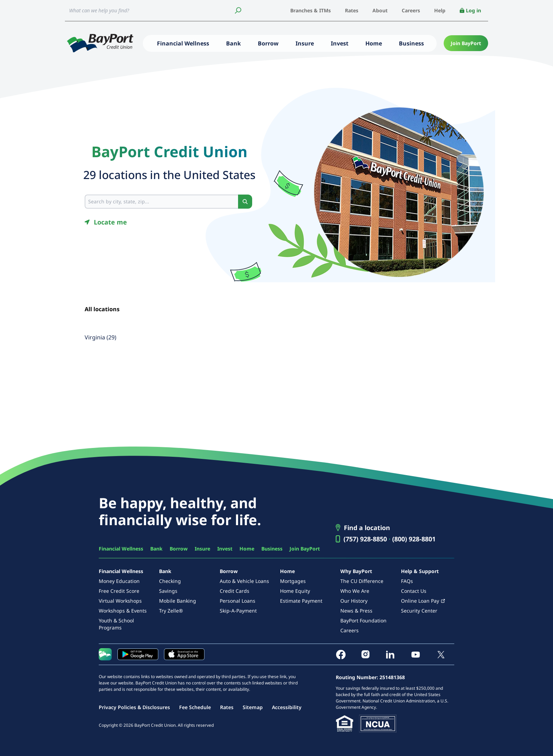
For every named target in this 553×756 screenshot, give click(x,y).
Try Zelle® (171, 611)
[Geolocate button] (106, 222)
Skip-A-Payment (238, 611)
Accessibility (287, 707)
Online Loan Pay (420, 601)
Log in (470, 10)
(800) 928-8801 (414, 539)
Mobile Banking (178, 601)
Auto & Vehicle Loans (244, 581)
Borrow (268, 43)
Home (374, 43)
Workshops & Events (123, 611)
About (380, 10)
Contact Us (414, 591)
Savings (168, 591)
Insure (305, 43)
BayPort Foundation (363, 620)
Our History (354, 601)
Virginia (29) (101, 337)
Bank (233, 43)
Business (411, 43)
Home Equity (295, 591)
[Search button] (245, 202)
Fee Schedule (195, 707)
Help (440, 10)
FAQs (407, 581)
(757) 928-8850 (365, 539)
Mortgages (293, 581)
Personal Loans (238, 601)
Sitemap (253, 707)
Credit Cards (235, 591)
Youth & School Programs (116, 624)
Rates (352, 10)
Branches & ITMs (311, 10)
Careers (411, 10)
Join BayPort (466, 43)
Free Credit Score (119, 591)
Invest (340, 43)
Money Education (119, 581)
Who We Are (355, 591)
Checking (170, 581)
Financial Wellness (183, 43)
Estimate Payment (301, 601)
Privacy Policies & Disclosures (134, 707)
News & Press (356, 611)
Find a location (367, 528)
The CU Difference (362, 581)
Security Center (419, 611)
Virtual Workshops (120, 601)
